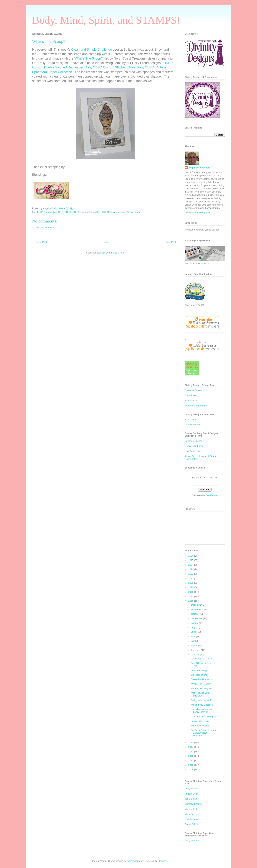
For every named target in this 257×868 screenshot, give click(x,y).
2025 (191, 560)
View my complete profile (198, 212)
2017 (191, 596)
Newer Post (41, 242)
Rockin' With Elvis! (200, 721)
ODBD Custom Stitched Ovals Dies (118, 67)
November (197, 609)
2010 (191, 765)
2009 (191, 770)
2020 (191, 583)
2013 (191, 752)
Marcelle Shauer (193, 804)
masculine (52, 212)
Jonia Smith (191, 799)
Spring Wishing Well (201, 700)
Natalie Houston (193, 819)
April (194, 641)
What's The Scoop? (201, 684)
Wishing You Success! (202, 705)
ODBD (68, 212)
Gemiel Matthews (194, 446)
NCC (61, 212)
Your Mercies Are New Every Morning (202, 711)
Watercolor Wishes (200, 726)
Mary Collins (191, 814)
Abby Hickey (191, 789)
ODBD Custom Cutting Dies (87, 212)
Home (106, 242)
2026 (191, 556)
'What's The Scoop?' (89, 58)
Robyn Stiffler (192, 824)
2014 (191, 747)
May (194, 637)
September (197, 618)
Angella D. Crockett (199, 168)
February (196, 650)
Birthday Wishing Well (202, 688)
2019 (191, 587)
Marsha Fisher (192, 809)
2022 (191, 574)
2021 (191, 578)
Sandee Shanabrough (196, 406)
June (194, 632)
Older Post (170, 242)
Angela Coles (192, 794)
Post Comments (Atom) (112, 253)
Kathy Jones (191, 400)
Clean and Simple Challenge (92, 50)
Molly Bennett (192, 841)
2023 (191, 569)
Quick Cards (133, 212)
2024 (191, 565)
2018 (191, 592)
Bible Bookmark (199, 675)
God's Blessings (199, 670)
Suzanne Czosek (193, 441)
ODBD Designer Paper (114, 212)
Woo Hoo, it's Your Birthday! (200, 694)
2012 (191, 756)
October (196, 614)
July (194, 627)
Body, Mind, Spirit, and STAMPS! (106, 20)
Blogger (162, 861)
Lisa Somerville (193, 425)
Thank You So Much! (201, 658)
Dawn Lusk (190, 395)
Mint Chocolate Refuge (202, 717)
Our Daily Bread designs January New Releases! (203, 733)
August (195, 623)
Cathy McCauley (193, 390)
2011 (191, 761)
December (197, 605)
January (196, 655)
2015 (191, 742)
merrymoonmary (135, 861)
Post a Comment (45, 227)
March (195, 645)
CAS (43, 212)
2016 (191, 601)
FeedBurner (212, 495)
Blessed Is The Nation (202, 679)
